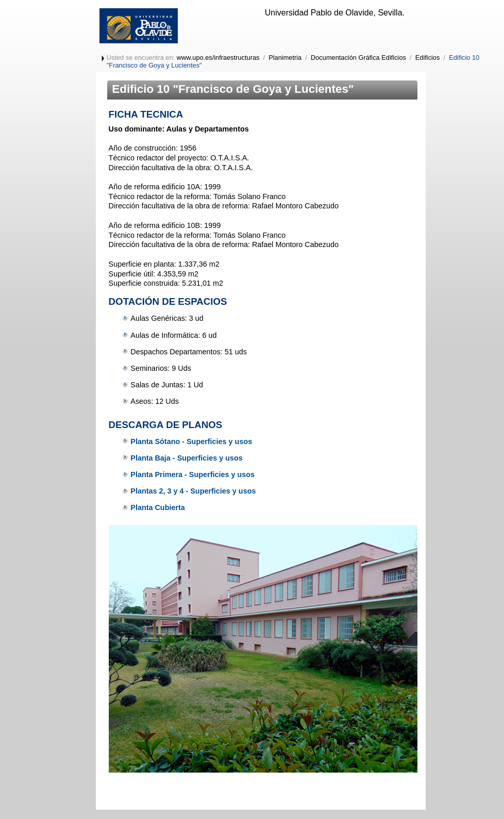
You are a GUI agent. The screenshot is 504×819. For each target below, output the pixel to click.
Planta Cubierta (158, 507)
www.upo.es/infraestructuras (218, 58)
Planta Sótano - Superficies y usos (191, 441)
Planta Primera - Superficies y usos (192, 474)
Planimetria (285, 58)
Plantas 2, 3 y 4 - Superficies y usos (193, 491)
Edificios (428, 58)
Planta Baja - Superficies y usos (187, 458)
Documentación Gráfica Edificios (358, 58)
